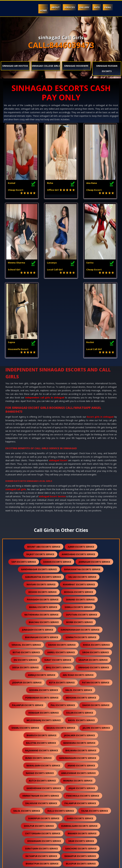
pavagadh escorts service (43, 523)
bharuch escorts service (42, 659)
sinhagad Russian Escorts (107, 69)
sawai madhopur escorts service (42, 802)
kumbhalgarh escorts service (79, 749)
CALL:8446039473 (61, 45)
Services (70, 7)
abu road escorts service (78, 598)
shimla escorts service (78, 531)
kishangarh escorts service (44, 764)
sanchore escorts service (81, 772)
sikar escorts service (81, 764)
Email (108, 7)
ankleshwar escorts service (78, 697)
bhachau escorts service (44, 546)
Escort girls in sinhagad (100, 340)
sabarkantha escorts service (43, 500)
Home (43, 10)
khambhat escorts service (79, 508)
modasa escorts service (79, 515)
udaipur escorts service (93, 583)
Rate (97, 7)
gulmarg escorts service (77, 840)
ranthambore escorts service (60, 847)
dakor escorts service (96, 629)
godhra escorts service (44, 614)
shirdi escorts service (80, 742)
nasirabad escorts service (39, 832)
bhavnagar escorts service (42, 561)
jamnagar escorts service (94, 485)
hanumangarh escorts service (78, 681)
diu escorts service (25, 583)
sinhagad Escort (58, 384)
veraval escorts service (26, 568)
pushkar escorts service (80, 825)
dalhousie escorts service (41, 727)
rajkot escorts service (40, 478)
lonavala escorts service (42, 825)
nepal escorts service (81, 817)
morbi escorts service (79, 546)
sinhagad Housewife (76, 66)
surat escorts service (58, 583)
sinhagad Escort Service (52, 420)
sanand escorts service (80, 523)
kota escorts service (62, 606)
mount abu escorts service (44, 470)
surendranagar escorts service (80, 553)
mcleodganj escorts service (44, 644)
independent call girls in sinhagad (45, 321)
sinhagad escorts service (94, 591)
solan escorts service (80, 636)
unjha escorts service (43, 810)
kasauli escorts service (61, 651)
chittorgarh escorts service (43, 757)
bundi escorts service (39, 681)
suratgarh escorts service (41, 772)
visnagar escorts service (44, 636)
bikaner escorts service (82, 757)
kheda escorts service (96, 568)
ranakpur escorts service (80, 780)
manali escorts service (43, 531)
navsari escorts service (41, 508)
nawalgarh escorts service (43, 689)
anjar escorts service (82, 712)
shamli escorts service (25, 651)
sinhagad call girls (16, 413)
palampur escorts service (80, 727)
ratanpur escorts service (41, 780)
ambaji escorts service (42, 598)
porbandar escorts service (42, 621)
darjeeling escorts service (44, 817)
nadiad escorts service (40, 697)
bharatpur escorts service (42, 787)
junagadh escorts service (38, 553)
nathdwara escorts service (41, 538)
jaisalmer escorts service (79, 659)
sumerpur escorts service (44, 742)
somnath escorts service (81, 561)
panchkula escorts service (83, 719)
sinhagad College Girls (46, 66)
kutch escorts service (42, 704)
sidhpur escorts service (78, 810)
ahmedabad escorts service (78, 478)
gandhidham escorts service (44, 712)
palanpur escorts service (28, 629)
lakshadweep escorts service (80, 832)
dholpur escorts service (39, 749)
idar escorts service (42, 840)
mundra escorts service (78, 704)
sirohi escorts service (96, 576)
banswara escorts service (79, 666)
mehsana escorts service (81, 621)
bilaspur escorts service (81, 787)
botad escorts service (26, 576)
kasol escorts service (81, 644)
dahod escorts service (62, 568)
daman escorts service (57, 485)
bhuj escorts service (58, 591)
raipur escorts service (78, 795)
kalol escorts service (27, 734)
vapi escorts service (24, 485)
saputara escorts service (81, 538)
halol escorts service (79, 614)
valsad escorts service (82, 500)
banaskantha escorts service (82, 493)
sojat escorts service (43, 795)
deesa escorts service (26, 591)
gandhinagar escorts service (39, 493)
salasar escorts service (84, 802)
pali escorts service (63, 629)
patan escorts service (96, 606)
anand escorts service (81, 689)
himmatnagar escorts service (41, 719)
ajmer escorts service (81, 470)
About (56, 7)
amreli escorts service (61, 576)
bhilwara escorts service (81, 674)
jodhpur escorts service (27, 606)
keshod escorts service (43, 515)
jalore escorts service (96, 651)
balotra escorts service (41, 666)
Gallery (84, 7)
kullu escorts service (61, 734)
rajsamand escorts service (42, 674)
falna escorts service (95, 734)
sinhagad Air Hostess (15, 66)
